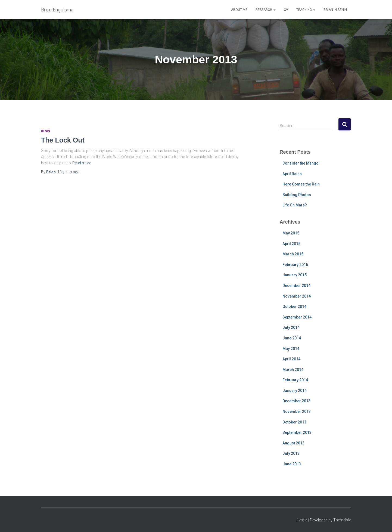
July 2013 (291, 453)
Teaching (306, 10)
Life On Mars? (295, 205)
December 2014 (296, 286)
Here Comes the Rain (301, 184)
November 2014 (297, 296)
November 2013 (297, 412)
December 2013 (296, 401)
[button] (274, 10)
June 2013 (292, 464)
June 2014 (292, 338)
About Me (239, 10)
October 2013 (294, 422)
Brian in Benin (335, 10)
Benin (46, 131)
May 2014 (291, 349)
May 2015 (291, 233)
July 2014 (291, 327)
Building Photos (297, 195)
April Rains (292, 174)
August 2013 (293, 443)
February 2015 (295, 265)
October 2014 (294, 307)
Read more (82, 163)
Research (266, 10)
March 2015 (293, 254)
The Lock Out (63, 140)
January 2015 (295, 275)
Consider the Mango (301, 163)
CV (286, 10)
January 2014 (295, 391)
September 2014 (297, 317)
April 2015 (291, 244)
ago (69, 172)
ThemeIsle (342, 520)
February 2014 (295, 380)
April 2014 (291, 359)
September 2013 (297, 432)
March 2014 (293, 370)
